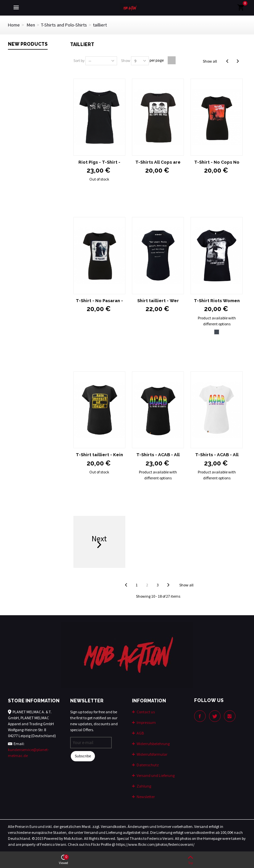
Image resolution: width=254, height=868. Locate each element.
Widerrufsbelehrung (153, 744)
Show (126, 60)
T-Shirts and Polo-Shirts (64, 25)
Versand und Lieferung (155, 775)
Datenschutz (147, 765)
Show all (210, 61)
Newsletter (145, 797)
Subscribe (83, 756)
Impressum (146, 722)
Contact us (145, 712)
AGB (140, 733)
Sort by (79, 60)
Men (31, 25)
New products (28, 44)
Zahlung (144, 786)
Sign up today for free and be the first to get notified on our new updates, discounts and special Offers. (94, 721)
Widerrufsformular (152, 754)
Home (14, 25)
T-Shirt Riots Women (217, 301)
